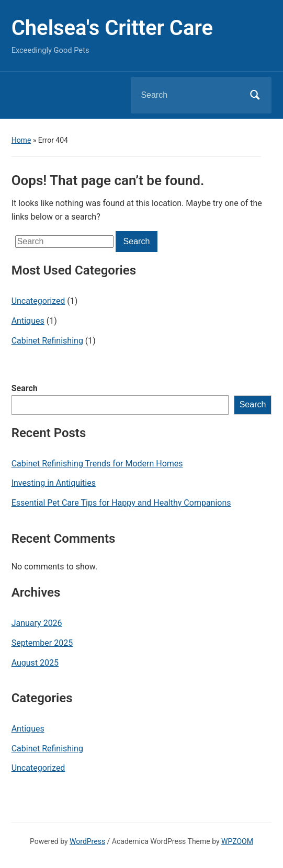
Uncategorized (38, 301)
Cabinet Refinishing (47, 341)
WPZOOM (237, 841)
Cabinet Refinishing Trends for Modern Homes (97, 464)
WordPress (87, 841)
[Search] (188, 95)
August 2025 (35, 663)
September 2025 (42, 643)
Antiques (28, 321)
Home (21, 140)
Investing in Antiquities (54, 483)
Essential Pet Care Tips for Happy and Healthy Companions (121, 503)
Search (25, 388)
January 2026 (37, 623)
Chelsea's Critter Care (112, 28)
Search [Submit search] (255, 95)
